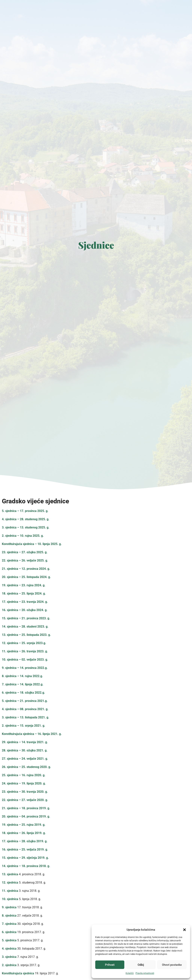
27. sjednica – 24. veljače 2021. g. (25, 759)
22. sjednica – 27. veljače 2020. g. (25, 800)
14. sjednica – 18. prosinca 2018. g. (26, 866)
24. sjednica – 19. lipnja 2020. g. (24, 783)
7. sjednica (9, 924)
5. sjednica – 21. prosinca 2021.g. (25, 701)
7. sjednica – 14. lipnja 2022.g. (23, 684)
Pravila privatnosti (145, 973)
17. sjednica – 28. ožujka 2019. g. (25, 841)
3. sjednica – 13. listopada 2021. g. (25, 717)
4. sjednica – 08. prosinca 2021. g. (25, 709)
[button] (184, 930)
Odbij (141, 965)
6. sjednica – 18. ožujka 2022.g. (23, 693)
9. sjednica (9, 907)
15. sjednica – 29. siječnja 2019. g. (25, 858)
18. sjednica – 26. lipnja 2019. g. (24, 833)
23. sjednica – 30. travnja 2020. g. (25, 792)
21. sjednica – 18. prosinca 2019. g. (26, 808)
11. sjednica (10, 891)
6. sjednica (9, 932)
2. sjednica (9, 965)
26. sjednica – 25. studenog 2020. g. (26, 767)
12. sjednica (10, 883)
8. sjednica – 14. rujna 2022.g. (22, 676)
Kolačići (130, 973)
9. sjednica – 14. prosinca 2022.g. (25, 668)
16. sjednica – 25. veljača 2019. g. (25, 849)
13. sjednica (10, 874)
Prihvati (110, 965)
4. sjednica (9, 949)
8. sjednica (9, 916)
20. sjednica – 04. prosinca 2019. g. (26, 816)
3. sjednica (9, 957)
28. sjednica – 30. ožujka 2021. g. (25, 750)
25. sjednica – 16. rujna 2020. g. (24, 775)
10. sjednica (10, 899)
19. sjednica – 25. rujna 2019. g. (24, 825)
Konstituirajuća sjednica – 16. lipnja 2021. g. (32, 734)
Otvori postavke (172, 965)
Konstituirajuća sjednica (18, 973)
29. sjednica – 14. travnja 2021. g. (25, 742)
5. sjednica (9, 940)
